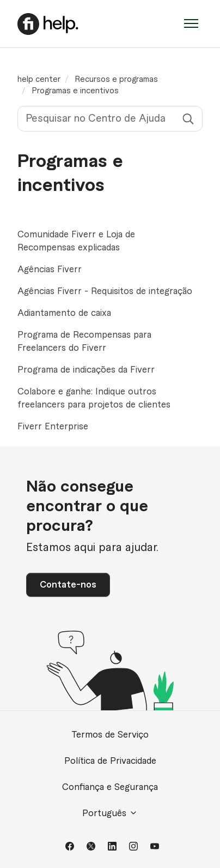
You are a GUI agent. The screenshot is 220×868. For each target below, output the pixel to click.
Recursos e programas (117, 80)
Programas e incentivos (75, 91)
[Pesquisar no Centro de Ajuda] (110, 119)
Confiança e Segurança (110, 787)
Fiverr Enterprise (53, 427)
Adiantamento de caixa (64, 313)
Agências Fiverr (50, 270)
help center (39, 80)
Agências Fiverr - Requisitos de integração (105, 291)
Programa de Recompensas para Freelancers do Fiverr (84, 342)
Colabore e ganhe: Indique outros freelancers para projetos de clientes (94, 398)
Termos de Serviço (110, 735)
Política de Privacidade (110, 761)
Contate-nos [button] (68, 585)
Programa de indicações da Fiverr (86, 370)
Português (110, 813)
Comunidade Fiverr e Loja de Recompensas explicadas (76, 241)
